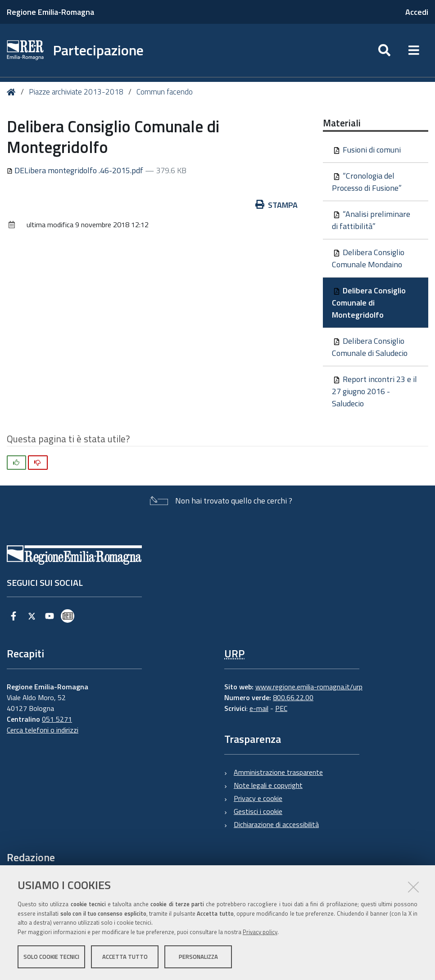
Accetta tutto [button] (125, 957)
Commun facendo (165, 92)
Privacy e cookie (258, 798)
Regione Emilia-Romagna (50, 12)
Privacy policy (260, 932)
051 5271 (57, 719)
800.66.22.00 (293, 697)
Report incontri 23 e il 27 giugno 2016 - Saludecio (374, 391)
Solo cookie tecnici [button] (51, 957)
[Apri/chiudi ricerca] (384, 50)
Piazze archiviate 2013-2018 (76, 92)
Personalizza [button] (198, 957)
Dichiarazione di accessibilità (276, 824)
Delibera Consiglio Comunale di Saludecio (370, 347)
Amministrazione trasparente (278, 772)
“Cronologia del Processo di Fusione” (367, 182)
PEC (281, 708)
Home (13, 92)
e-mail (259, 708)
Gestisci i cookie (258, 811)
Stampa (276, 205)
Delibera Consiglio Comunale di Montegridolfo (369, 303)
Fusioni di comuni (367, 150)
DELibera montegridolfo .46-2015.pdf (76, 170)
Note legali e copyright (268, 785)
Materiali (342, 123)
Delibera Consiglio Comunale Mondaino (368, 258)
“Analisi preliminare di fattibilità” (371, 220)
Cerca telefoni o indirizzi (43, 730)
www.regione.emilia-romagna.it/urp (309, 687)
